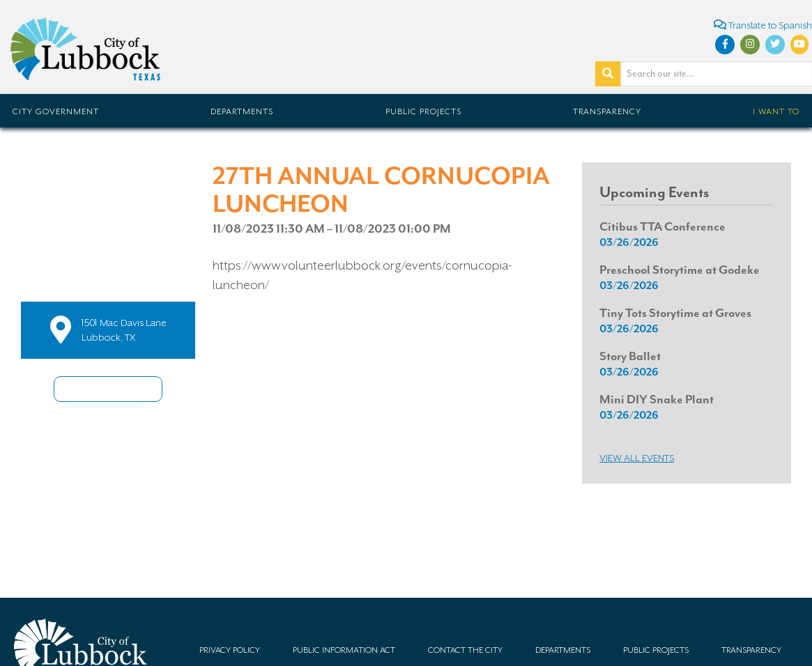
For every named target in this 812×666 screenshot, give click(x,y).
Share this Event (108, 389)
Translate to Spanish (763, 25)
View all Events (637, 458)
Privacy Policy (230, 650)
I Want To (776, 111)
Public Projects (423, 111)
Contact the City (465, 650)
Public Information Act (344, 650)
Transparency (607, 111)
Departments (242, 111)
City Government (56, 111)
